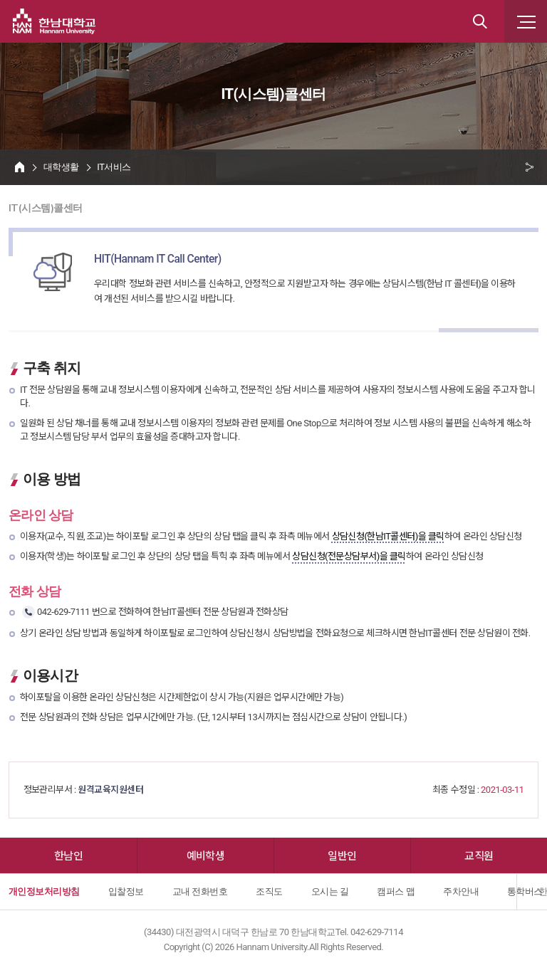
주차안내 (461, 891)
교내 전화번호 (200, 891)
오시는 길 (330, 891)
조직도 (269, 891)
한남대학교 (54, 21)
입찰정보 (126, 891)
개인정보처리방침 (44, 891)
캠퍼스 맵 (396, 891)
